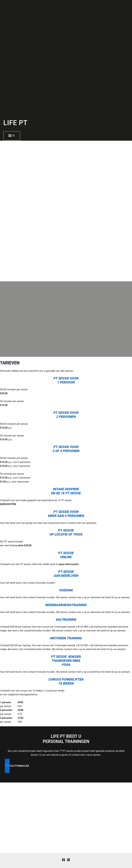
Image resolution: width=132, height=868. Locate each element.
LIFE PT (15, 123)
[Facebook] (63, 860)
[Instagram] (69, 860)
